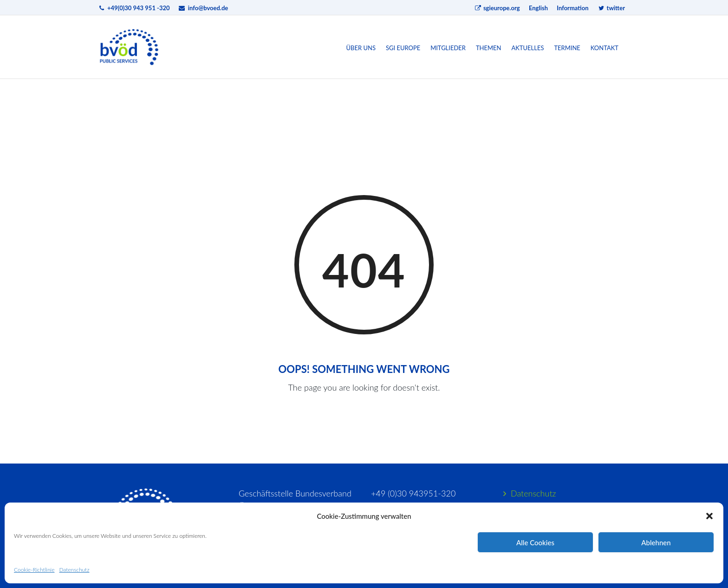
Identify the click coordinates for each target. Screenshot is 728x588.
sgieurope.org (497, 8)
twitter (611, 8)
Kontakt (604, 48)
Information (572, 8)
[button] (709, 516)
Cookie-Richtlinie (34, 570)
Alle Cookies (535, 542)
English (538, 8)
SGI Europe (403, 48)
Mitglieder (448, 48)
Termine (567, 48)
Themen (489, 48)
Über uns (361, 48)
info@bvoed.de (208, 8)
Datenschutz (74, 570)
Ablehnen (656, 542)
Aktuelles (527, 48)
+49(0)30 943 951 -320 (139, 8)
